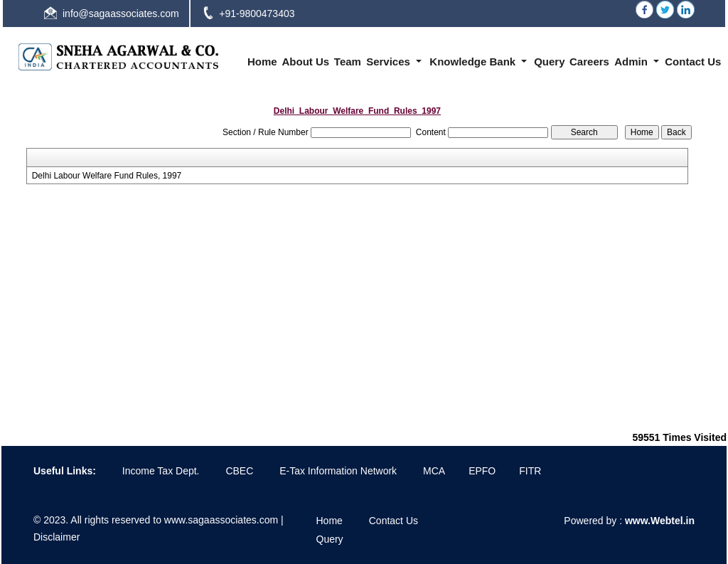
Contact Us (693, 62)
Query (549, 62)
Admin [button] (632, 62)
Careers (589, 62)
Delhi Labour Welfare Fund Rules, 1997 (107, 176)
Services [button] (390, 62)
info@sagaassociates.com (121, 14)
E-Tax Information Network (338, 471)
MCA (434, 471)
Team (348, 62)
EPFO (482, 471)
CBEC (239, 471)
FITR (530, 471)
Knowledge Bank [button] (474, 62)
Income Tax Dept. (161, 471)
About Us (305, 62)
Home (262, 62)
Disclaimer (57, 537)
